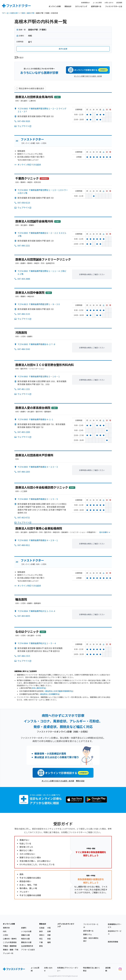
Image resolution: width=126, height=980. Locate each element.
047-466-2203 (24, 472)
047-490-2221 (24, 246)
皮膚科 (24, 928)
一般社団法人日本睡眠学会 (49, 694)
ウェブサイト (24, 126)
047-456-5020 (24, 121)
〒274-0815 (39, 304)
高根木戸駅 (30, 13)
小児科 (5, 935)
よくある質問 (97, 2)
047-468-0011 (24, 545)
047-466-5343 (24, 349)
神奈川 (42, 935)
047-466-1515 (24, 656)
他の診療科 (105, 532)
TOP (3, 13)
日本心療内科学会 (39, 688)
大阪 (49, 928)
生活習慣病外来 (27, 946)
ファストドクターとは (114, 6)
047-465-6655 (24, 616)
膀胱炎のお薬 (26, 942)
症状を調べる (96, 6)
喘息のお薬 (25, 939)
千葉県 (23, 13)
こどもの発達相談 (10, 942)
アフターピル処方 (28, 950)
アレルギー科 (8, 953)
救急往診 (68, 6)
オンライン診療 (55, 6)
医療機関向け (86, 2)
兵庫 (49, 931)
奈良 (49, 939)
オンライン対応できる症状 (29, 165)
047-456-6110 (24, 203)
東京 (41, 931)
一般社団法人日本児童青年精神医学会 (58, 691)
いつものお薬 (26, 931)
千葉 (41, 942)
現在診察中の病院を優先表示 (32, 88)
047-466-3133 (24, 314)
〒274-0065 (36, 344)
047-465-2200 (24, 432)
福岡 (49, 942)
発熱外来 (6, 928)
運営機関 (119, 2)
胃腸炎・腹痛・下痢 (11, 950)
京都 (49, 935)
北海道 (42, 928)
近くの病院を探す (13, 13)
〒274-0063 (39, 376)
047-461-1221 (24, 389)
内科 (5, 931)
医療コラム (88, 934)
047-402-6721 (24, 517)
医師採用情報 (113, 942)
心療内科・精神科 (10, 939)
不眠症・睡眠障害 (10, 946)
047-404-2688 (24, 279)
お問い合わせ (109, 2)
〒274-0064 (36, 611)
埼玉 (41, 939)
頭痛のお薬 (25, 935)
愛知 (41, 946)
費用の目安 (80, 781)
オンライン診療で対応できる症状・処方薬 (88, 76)
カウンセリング (81, 6)
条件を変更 (63, 49)
